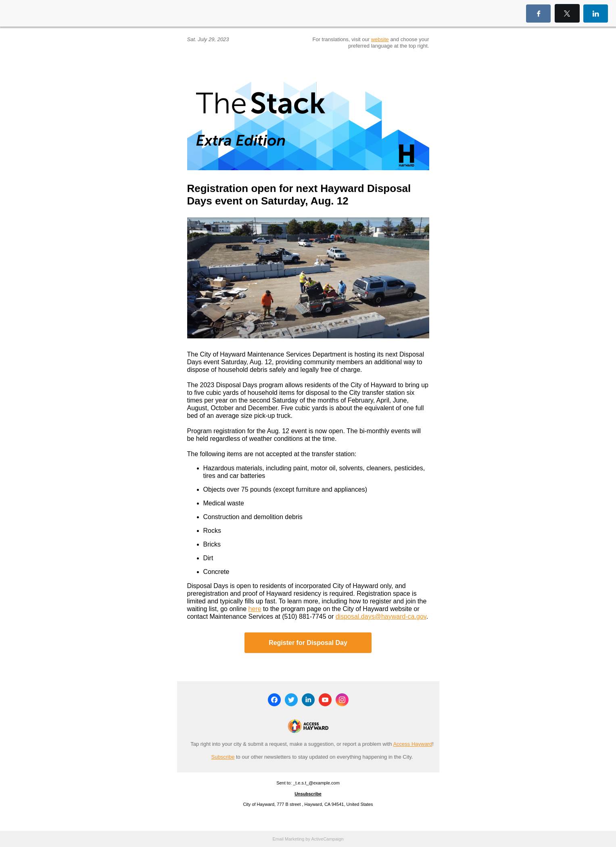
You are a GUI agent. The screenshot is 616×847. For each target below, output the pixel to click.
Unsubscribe (308, 794)
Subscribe (223, 757)
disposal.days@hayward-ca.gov (381, 616)
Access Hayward (412, 744)
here (255, 609)
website (380, 39)
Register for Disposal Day (308, 643)
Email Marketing (288, 839)
